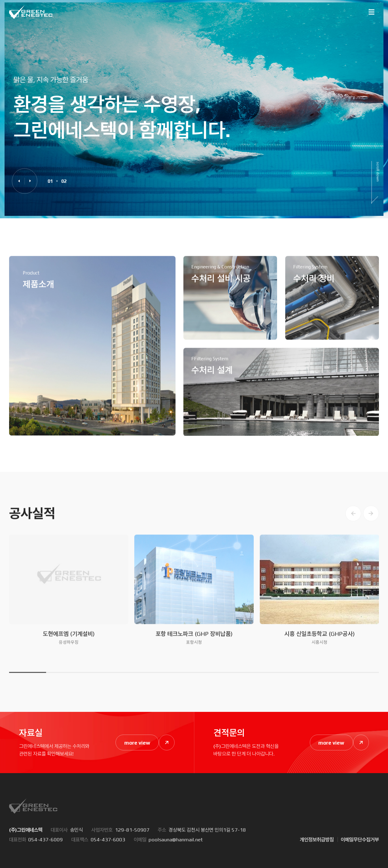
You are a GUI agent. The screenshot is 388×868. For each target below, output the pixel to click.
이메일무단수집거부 (360, 840)
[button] (19, 181)
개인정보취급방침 (317, 840)
